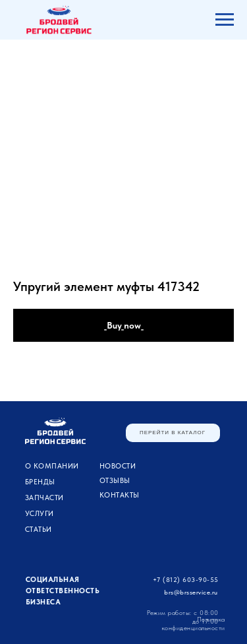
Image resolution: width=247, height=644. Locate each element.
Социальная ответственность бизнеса (63, 591)
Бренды (40, 482)
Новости (118, 466)
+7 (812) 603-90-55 (186, 579)
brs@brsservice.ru (191, 592)
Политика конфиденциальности (194, 623)
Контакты (120, 495)
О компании (52, 466)
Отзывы (115, 481)
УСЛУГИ (40, 514)
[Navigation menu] (225, 20)
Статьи (39, 530)
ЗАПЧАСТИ (44, 498)
